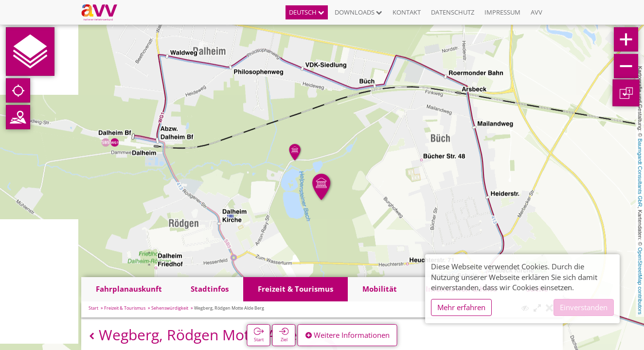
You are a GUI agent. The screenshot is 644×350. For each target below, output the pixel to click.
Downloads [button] (358, 12)
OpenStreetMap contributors (640, 281)
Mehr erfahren (461, 307)
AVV (537, 12)
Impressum (502, 12)
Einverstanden (584, 307)
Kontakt (407, 12)
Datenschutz (453, 12)
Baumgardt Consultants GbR (640, 173)
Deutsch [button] (307, 12)
